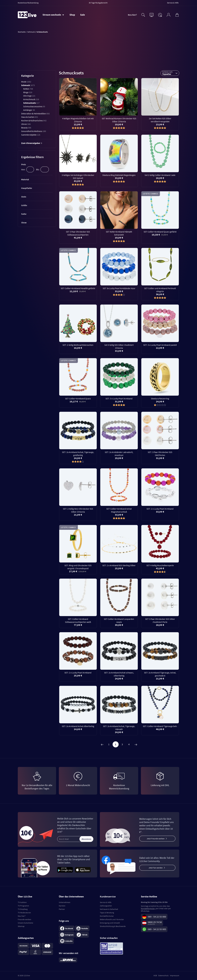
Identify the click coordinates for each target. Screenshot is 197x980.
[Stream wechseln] (53, 15)
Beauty (26, 128)
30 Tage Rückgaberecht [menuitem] (98, 3)
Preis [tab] (24, 164)
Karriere (62, 906)
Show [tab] (24, 223)
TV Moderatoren (24, 913)
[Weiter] (136, 744)
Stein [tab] (24, 197)
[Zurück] (102, 744)
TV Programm (23, 906)
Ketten (28, 89)
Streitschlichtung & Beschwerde (113, 926)
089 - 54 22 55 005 (157, 929)
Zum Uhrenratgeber (32, 143)
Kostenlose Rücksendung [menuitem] (28, 3)
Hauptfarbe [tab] (27, 188)
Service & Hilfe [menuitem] (173, 3)
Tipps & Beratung (107, 913)
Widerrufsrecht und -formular (112, 919)
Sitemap (21, 926)
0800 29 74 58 (155, 922)
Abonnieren (86, 839)
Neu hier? (132, 15)
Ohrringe (29, 96)
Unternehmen (65, 902)
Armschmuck (31, 99)
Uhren (26, 124)
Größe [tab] (24, 205)
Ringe (28, 92)
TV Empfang (23, 909)
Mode (26, 82)
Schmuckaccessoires (34, 106)
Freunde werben (24, 919)
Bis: (38, 169)
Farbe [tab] (24, 214)
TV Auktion (22, 902)
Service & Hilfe (106, 902)
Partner (62, 909)
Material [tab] (25, 179)
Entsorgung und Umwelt (110, 923)
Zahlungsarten (106, 906)
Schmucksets (31, 103)
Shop (72, 15)
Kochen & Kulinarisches (34, 120)
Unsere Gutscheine (25, 923)
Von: (23, 169)
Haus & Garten (30, 117)
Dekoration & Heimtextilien (35, 114)
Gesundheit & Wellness (34, 131)
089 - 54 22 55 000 (157, 917)
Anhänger (29, 110)
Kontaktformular (107, 916)
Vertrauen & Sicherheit (109, 909)
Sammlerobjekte (31, 135)
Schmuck (28, 85)
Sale (82, 15)
